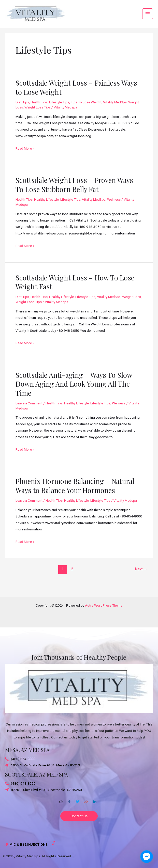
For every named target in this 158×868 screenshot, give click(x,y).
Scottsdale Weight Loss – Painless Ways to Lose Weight (76, 96)
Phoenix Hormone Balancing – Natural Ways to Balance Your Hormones (75, 494)
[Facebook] (69, 800)
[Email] (61, 800)
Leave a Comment (29, 412)
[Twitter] (78, 800)
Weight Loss (132, 306)
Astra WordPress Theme (104, 605)
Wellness (114, 208)
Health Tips (39, 111)
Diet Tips (22, 111)
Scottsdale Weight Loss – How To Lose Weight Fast (75, 291)
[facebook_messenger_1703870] (147, 857)
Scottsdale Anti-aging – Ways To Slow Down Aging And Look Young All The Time (74, 392)
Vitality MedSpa (115, 111)
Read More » (25, 157)
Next (141, 578)
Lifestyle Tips (59, 111)
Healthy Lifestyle (46, 208)
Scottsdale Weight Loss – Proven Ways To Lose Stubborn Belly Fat (74, 193)
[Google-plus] (86, 800)
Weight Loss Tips (38, 116)
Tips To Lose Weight (86, 111)
